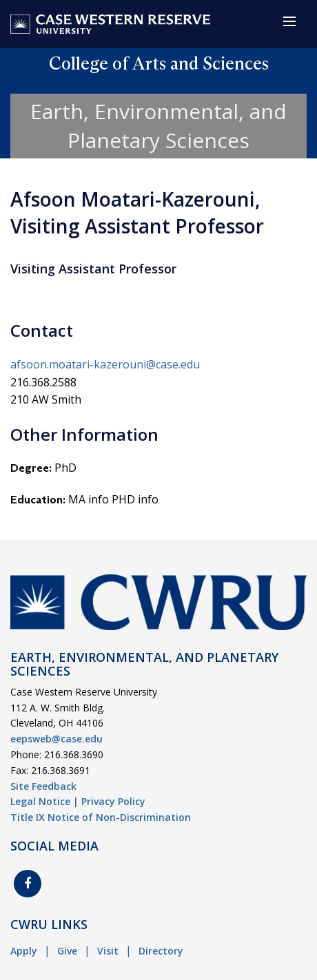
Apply (24, 951)
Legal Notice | (44, 801)
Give (67, 951)
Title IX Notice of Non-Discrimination (101, 817)
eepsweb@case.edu (57, 739)
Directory (161, 951)
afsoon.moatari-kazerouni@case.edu (105, 364)
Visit (108, 951)
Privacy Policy (113, 801)
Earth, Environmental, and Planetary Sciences (158, 126)
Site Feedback (43, 786)
